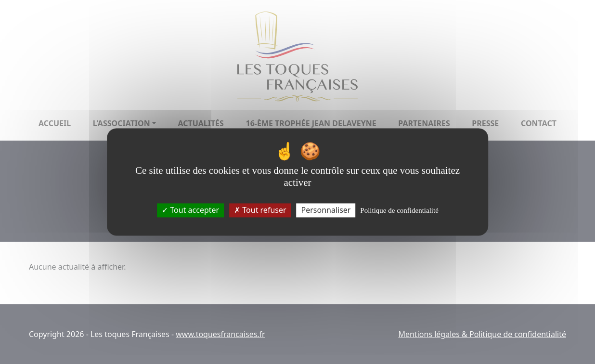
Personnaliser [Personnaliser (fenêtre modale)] (326, 210)
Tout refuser (260, 210)
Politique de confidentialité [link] (399, 210)
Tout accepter (190, 210)
